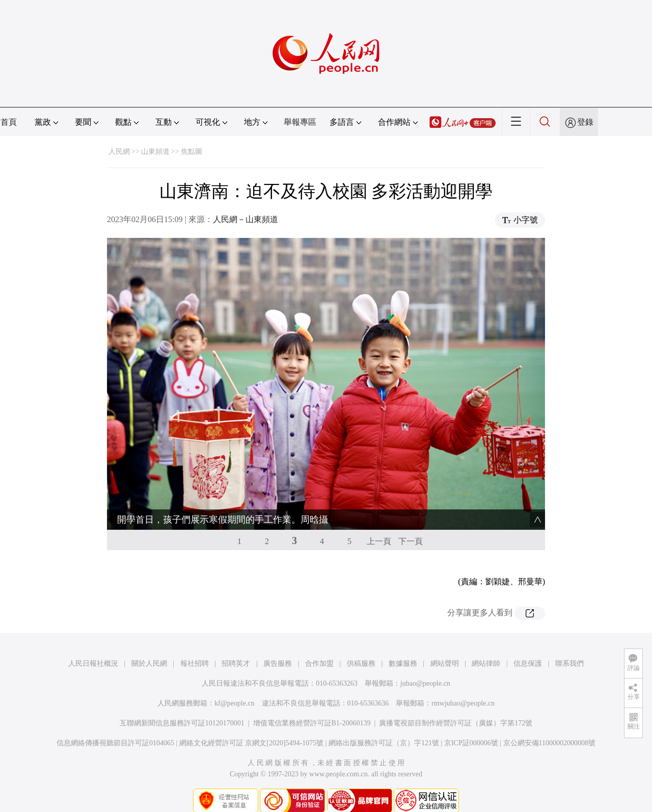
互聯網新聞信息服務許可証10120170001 (182, 703)
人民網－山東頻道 (246, 219)
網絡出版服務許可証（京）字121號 (384, 723)
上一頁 (379, 521)
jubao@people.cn (425, 663)
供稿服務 (361, 643)
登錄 (585, 122)
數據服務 (403, 643)
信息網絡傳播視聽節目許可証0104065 (115, 723)
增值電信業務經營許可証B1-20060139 (312, 703)
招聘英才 (236, 643)
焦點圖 (192, 152)
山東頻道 (155, 152)
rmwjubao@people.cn (463, 683)
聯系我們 (569, 643)
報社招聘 (195, 643)
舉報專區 (300, 122)
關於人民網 (149, 643)
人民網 (119, 152)
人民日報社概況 (93, 643)
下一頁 (411, 521)
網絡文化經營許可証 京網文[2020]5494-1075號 (252, 723)
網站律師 (486, 643)
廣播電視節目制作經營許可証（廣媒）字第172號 (456, 703)
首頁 (9, 122)
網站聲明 (445, 643)
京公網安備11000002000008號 (549, 723)
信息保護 (528, 643)
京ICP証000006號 (471, 723)
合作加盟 (319, 643)
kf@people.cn (235, 683)
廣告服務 (278, 643)
